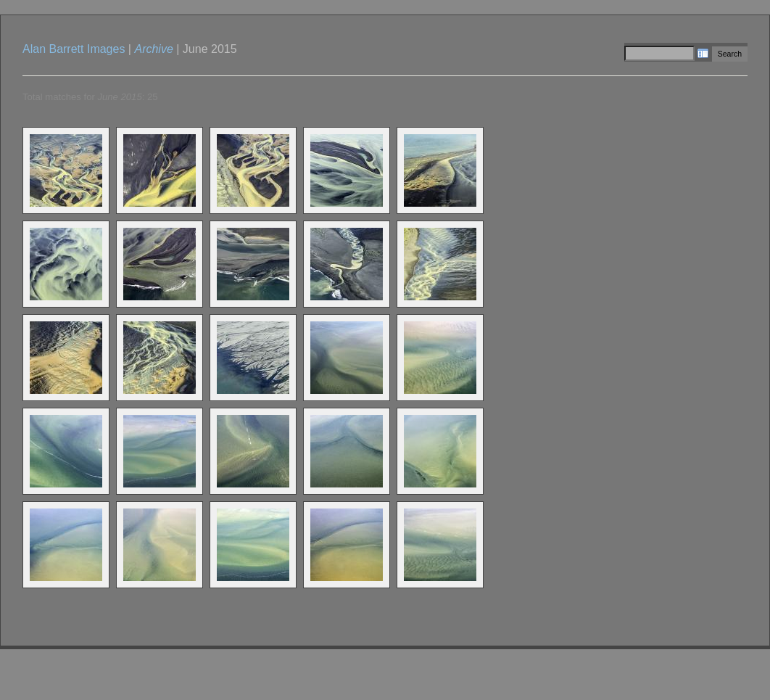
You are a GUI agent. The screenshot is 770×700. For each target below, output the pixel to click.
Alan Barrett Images (74, 49)
